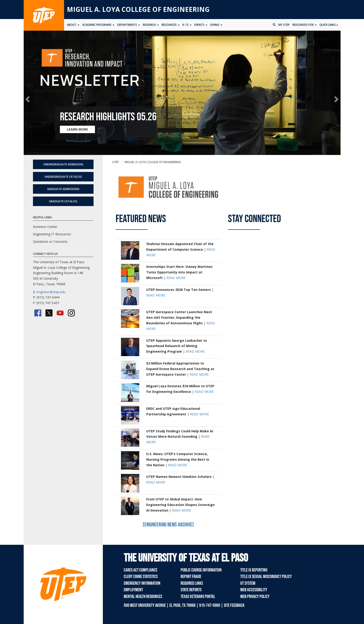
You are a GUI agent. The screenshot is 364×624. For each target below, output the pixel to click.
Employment (133, 590)
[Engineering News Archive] (168, 525)
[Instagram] (71, 313)
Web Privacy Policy (255, 597)
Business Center (45, 227)
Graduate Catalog (63, 201)
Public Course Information (201, 570)
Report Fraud (191, 577)
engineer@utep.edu (51, 292)
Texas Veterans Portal (198, 597)
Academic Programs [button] (98, 25)
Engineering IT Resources (52, 234)
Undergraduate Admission (63, 164)
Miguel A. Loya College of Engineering (138, 9)
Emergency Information (142, 583)
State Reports (191, 590)
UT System (248, 583)
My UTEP (284, 25)
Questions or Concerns (50, 241)
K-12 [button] (187, 25)
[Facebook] (38, 313)
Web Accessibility (254, 590)
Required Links (192, 583)
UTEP (115, 162)
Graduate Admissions (63, 189)
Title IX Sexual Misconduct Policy (266, 577)
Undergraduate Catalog (63, 177)
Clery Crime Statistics (141, 577)
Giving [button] (216, 25)
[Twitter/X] (49, 313)
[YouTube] (60, 313)
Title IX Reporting (254, 570)
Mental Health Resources (143, 597)
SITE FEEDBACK (234, 605)
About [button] (73, 25)
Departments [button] (129, 25)
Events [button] (201, 25)
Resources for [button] (305, 25)
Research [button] (151, 25)
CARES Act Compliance (141, 570)
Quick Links (329, 25)
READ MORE (176, 278)
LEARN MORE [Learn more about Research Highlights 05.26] (77, 129)
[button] (28, 99)
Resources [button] (171, 25)
